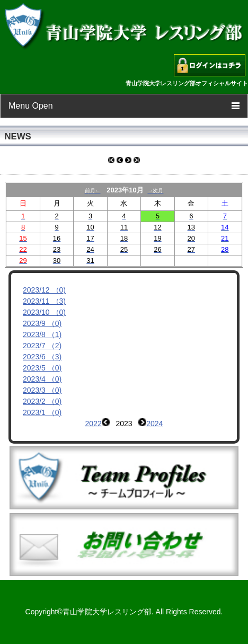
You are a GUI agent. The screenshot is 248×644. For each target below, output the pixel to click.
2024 (154, 424)
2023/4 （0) (42, 379)
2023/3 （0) (42, 390)
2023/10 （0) (44, 312)
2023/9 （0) (42, 323)
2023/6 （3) (42, 357)
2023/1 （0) (42, 412)
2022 (94, 424)
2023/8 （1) (42, 334)
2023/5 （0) (42, 368)
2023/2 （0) (42, 401)
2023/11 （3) (44, 301)
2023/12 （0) (44, 290)
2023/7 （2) (42, 346)
